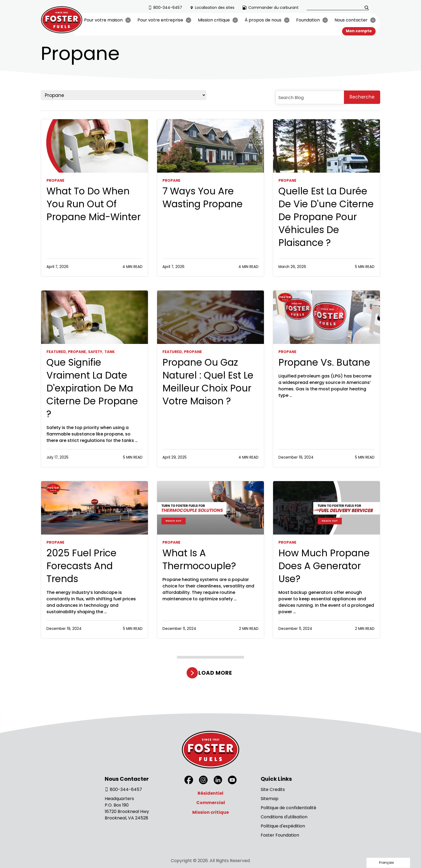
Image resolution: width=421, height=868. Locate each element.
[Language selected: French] (388, 863)
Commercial (211, 803)
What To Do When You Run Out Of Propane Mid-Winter (94, 204)
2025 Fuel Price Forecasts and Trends (81, 566)
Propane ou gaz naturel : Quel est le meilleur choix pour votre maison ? (208, 382)
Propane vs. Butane (324, 362)
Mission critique (210, 812)
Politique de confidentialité (288, 808)
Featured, (57, 352)
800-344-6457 (165, 8)
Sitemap (270, 799)
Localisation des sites (212, 8)
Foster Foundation (280, 835)
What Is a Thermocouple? (199, 560)
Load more (215, 673)
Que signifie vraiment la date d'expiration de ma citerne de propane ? (92, 388)
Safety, (96, 352)
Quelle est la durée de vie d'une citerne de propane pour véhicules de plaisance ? (326, 217)
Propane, (77, 352)
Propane (55, 181)
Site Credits (273, 789)
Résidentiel (210, 793)
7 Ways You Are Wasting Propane (203, 198)
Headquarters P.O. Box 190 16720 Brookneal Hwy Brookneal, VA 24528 (127, 808)
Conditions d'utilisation (284, 817)
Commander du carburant (271, 8)
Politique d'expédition (283, 826)
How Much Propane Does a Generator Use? (324, 566)
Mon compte (359, 31)
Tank (110, 352)
